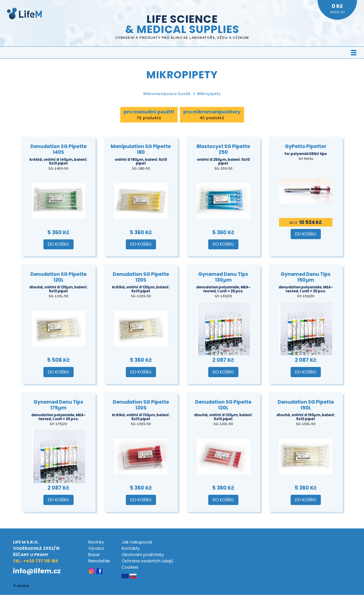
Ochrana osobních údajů (148, 561)
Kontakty (131, 548)
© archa (21, 586)
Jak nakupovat (137, 542)
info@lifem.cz (37, 571)
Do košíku (58, 244)
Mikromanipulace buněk (167, 94)
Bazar (94, 555)
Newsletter (99, 561)
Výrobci (96, 548)
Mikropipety (209, 94)
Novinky (96, 542)
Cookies (130, 567)
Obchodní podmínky (143, 555)
